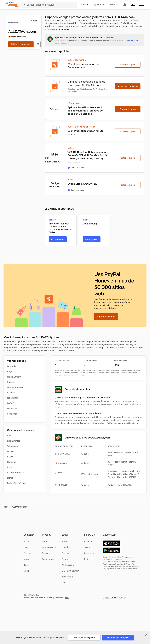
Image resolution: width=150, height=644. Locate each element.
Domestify (12, 409)
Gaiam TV (12, 366)
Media (26, 571)
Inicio (6, 507)
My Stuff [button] (99, 5)
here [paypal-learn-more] (67, 598)
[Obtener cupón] (128, 65)
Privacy (65, 541)
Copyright (66, 547)
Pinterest (88, 559)
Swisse (10, 382)
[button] (115, 598)
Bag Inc (11, 372)
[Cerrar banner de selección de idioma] (146, 635)
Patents (65, 553)
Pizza (10, 436)
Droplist (46, 541)
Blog (25, 565)
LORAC (11, 403)
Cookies (65, 583)
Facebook (89, 541)
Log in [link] (141, 5)
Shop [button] (84, 5)
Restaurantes (14, 441)
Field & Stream (14, 377)
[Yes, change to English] (118, 638)
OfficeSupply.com (15, 387)
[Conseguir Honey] (128, 109)
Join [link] (133, 5)
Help (26, 547)
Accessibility (67, 577)
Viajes (10, 457)
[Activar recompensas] (21, 44)
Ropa (10, 467)
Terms (65, 559)
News (26, 559)
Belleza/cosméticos (16, 483)
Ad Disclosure (68, 565)
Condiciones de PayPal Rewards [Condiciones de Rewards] (92, 89)
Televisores (12, 446)
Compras (11, 462)
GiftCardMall (13, 398)
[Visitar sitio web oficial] (38, 44)
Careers (27, 553)
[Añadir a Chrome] (106, 317)
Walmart (11, 393)
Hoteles (11, 451)
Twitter (87, 547)
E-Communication (70, 571)
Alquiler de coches (16, 473)
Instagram (89, 553)
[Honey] (12, 5)
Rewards (113, 5)
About (26, 541)
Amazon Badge (49, 547)
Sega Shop (12, 414)
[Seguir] (33, 21)
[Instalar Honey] (133, 40)
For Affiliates (48, 559)
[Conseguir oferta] (58, 239)
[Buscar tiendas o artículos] (49, 5)
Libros (10, 478)
